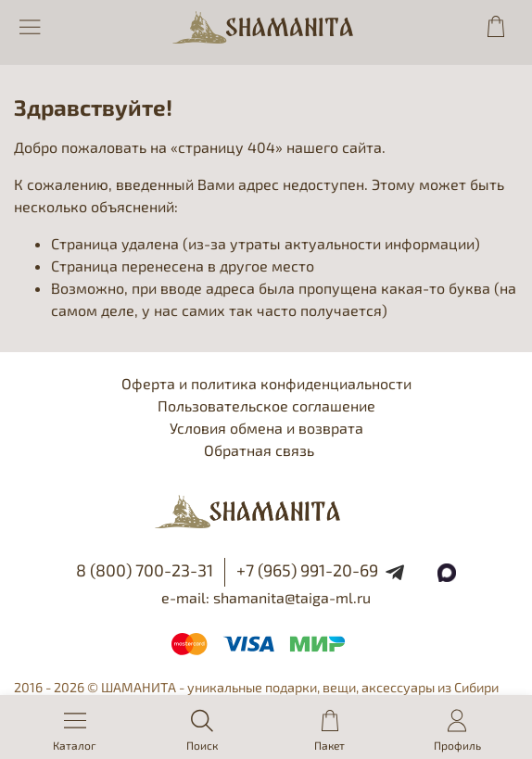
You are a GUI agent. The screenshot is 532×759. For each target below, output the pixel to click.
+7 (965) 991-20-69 (307, 570)
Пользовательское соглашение (266, 405)
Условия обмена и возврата (266, 428)
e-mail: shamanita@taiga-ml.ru (266, 597)
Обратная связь (259, 450)
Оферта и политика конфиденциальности (266, 383)
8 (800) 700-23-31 (145, 570)
